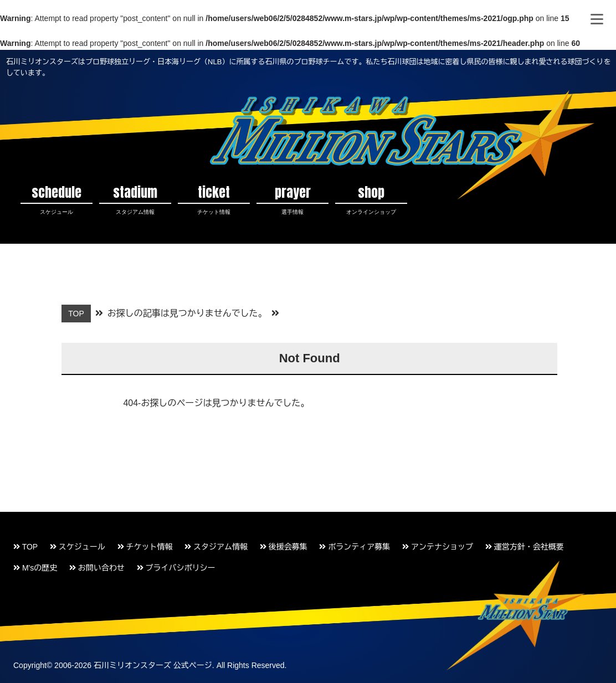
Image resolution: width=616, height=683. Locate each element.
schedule (57, 199)
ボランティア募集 (355, 547)
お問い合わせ (97, 568)
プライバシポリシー (176, 568)
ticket (214, 199)
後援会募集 (284, 547)
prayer (292, 199)
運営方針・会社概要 (525, 547)
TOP (25, 547)
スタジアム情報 (216, 547)
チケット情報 (145, 547)
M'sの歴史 (35, 568)
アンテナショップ (438, 547)
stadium (135, 199)
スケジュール (78, 547)
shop (371, 199)
